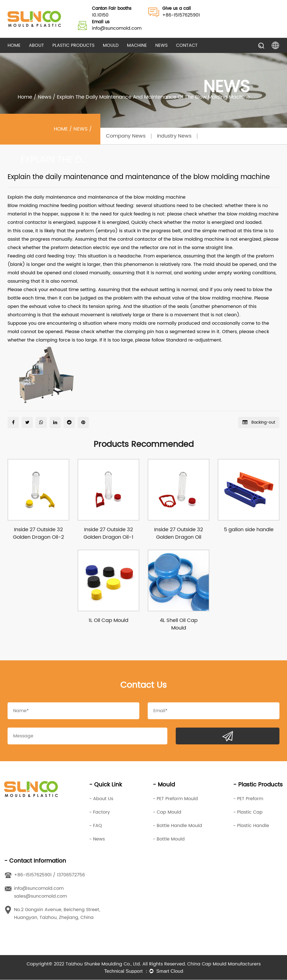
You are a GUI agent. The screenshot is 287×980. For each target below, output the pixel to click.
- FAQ (96, 826)
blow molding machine (160, 197)
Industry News (174, 136)
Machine (137, 45)
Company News (126, 136)
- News (97, 839)
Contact (187, 45)
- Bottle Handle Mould (177, 826)
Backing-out (259, 422)
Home (14, 45)
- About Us (101, 799)
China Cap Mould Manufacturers (224, 964)
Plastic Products (73, 45)
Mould (111, 45)
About (36, 45)
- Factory (99, 812)
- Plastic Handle (251, 826)
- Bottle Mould (169, 839)
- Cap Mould (167, 812)
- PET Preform (248, 799)
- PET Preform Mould (175, 799)
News (161, 45)
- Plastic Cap (248, 812)
